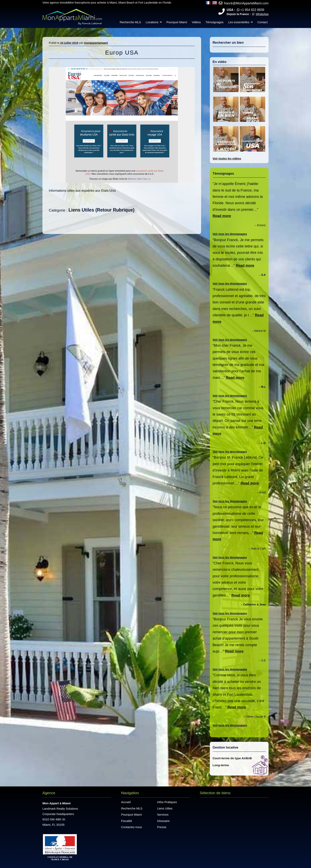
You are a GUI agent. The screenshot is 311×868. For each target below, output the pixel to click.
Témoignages (215, 22)
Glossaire (163, 821)
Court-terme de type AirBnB (232, 758)
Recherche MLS (130, 22)
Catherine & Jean (254, 604)
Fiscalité (127, 821)
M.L (263, 387)
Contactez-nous (132, 827)
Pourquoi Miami (177, 22)
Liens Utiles (81, 210)
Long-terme (221, 765)
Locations (152, 22)
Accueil (126, 802)
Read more (222, 216)
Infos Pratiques (167, 802)
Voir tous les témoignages (230, 234)
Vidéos (196, 22)
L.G (263, 443)
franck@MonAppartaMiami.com (246, 3)
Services (163, 815)
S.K (263, 275)
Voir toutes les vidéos (227, 159)
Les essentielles (239, 22)
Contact (263, 22)
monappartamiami (96, 43)
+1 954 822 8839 (252, 10)
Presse (162, 827)
